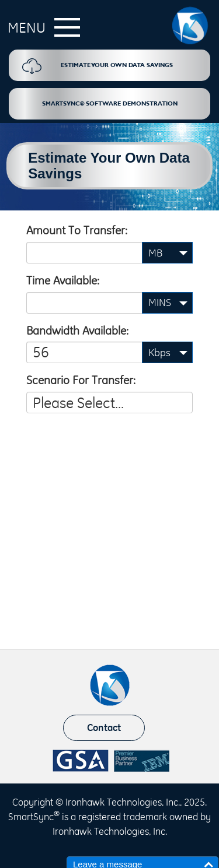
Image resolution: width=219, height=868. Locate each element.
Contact (104, 728)
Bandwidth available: (77, 331)
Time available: (63, 280)
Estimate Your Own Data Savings (98, 66)
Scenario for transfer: (81, 380)
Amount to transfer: (77, 230)
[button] (41, 31)
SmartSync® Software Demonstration (110, 103)
